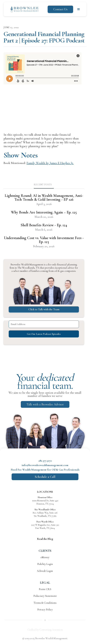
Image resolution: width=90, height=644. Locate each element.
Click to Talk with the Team (44, 309)
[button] (79, 9)
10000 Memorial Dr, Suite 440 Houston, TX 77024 (45, 501)
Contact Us (60, 9)
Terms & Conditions (45, 603)
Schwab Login (45, 571)
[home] (24, 9)
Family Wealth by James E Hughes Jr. (50, 163)
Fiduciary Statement (45, 596)
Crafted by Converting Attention (45, 630)
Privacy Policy (45, 609)
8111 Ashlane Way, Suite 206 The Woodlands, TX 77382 (45, 513)
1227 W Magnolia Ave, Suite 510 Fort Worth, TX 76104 (45, 525)
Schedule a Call (45, 477)
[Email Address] (44, 324)
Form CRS (45, 589)
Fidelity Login (45, 564)
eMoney (45, 557)
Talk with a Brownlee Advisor (45, 404)
